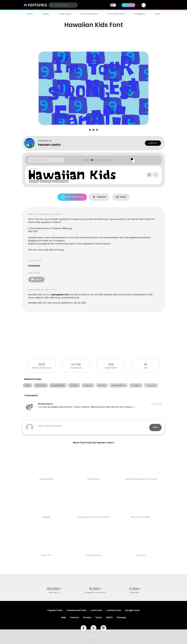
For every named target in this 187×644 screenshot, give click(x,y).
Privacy (87, 617)
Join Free (157, 5)
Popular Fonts (55, 610)
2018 (41, 364)
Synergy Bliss (46, 479)
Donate (36, 280)
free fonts (54, 593)
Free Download (72, 197)
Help (63, 617)
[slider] (92, 160)
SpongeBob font (60, 295)
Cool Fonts (96, 610)
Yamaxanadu (93, 555)
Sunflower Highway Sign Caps (141, 479)
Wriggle (46, 517)
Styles (46, 14)
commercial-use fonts (95, 593)
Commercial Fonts (77, 610)
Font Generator (89, 14)
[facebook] (84, 628)
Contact (153, 143)
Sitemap (121, 617)
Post (155, 427)
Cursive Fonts (114, 610)
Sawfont (141, 555)
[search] (63, 5)
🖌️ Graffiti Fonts (116, 14)
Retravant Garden (141, 517)
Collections (65, 14)
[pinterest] (103, 628)
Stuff (158, 14)
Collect (99, 197)
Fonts (30, 14)
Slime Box (46, 555)
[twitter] (93, 628)
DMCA (109, 617)
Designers (140, 14)
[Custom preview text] (46, 160)
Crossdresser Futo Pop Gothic (93, 517)
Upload (128, 5)
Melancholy (94, 479)
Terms (99, 617)
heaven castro (49, 145)
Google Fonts (132, 610)
